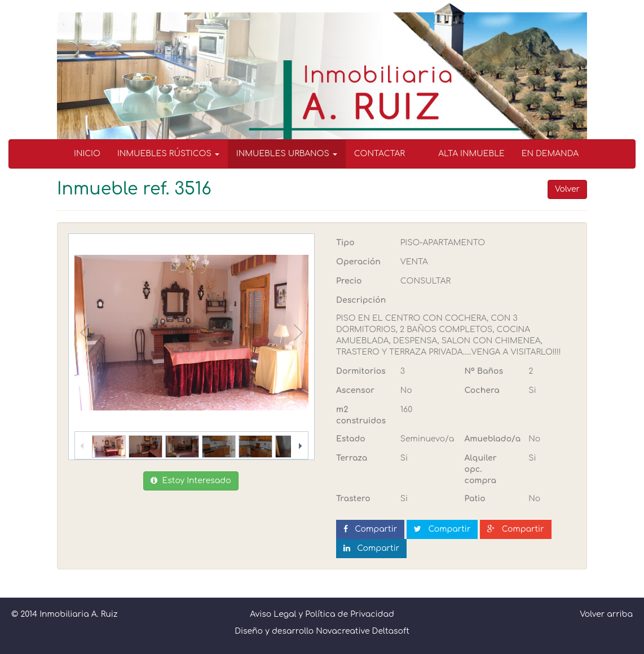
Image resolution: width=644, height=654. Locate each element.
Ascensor (355, 390)
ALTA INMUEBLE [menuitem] (471, 154)
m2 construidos (361, 415)
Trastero (353, 499)
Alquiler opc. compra (481, 469)
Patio (475, 499)
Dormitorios (361, 371)
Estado (351, 439)
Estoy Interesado (191, 481)
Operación (358, 262)
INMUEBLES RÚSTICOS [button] (168, 154)
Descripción (361, 300)
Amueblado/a (493, 439)
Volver (567, 189)
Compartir (370, 529)
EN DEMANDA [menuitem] (550, 154)
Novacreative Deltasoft (363, 631)
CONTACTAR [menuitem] (380, 154)
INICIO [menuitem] (87, 154)
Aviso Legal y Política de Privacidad (322, 614)
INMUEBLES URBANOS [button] (287, 154)
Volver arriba (606, 614)
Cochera (482, 390)
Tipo (345, 243)
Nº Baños (484, 371)
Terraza (352, 458)
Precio (349, 281)
